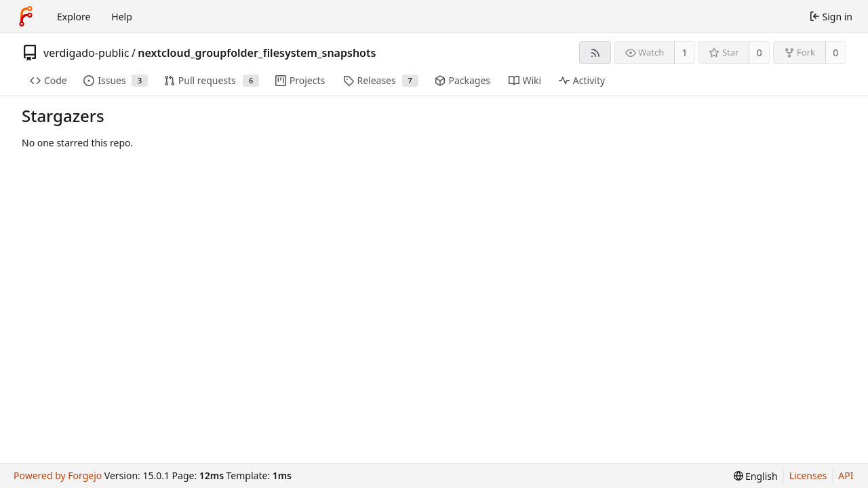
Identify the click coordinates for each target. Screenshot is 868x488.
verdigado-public (86, 53)
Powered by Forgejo (58, 475)
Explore (74, 17)
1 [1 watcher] (685, 53)
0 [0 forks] (835, 53)
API (846, 475)
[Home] (26, 16)
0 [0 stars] (759, 53)
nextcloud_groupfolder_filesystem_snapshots (257, 53)
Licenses (808, 475)
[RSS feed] (595, 53)
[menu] (756, 476)
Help (122, 17)
